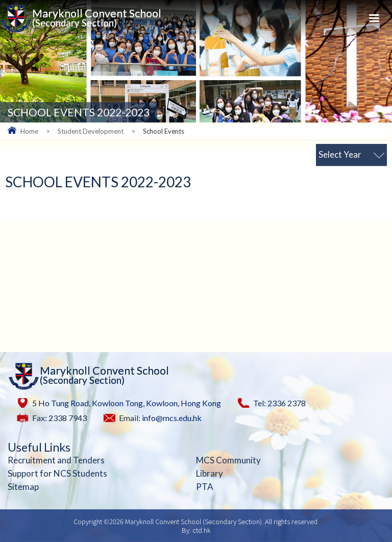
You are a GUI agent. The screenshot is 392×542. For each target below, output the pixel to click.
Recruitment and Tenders (56, 460)
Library (210, 473)
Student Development (91, 131)
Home (29, 131)
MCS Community (228, 460)
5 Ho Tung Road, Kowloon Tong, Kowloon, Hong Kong (127, 403)
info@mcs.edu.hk (172, 418)
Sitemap (23, 487)
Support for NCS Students (57, 473)
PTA (205, 487)
